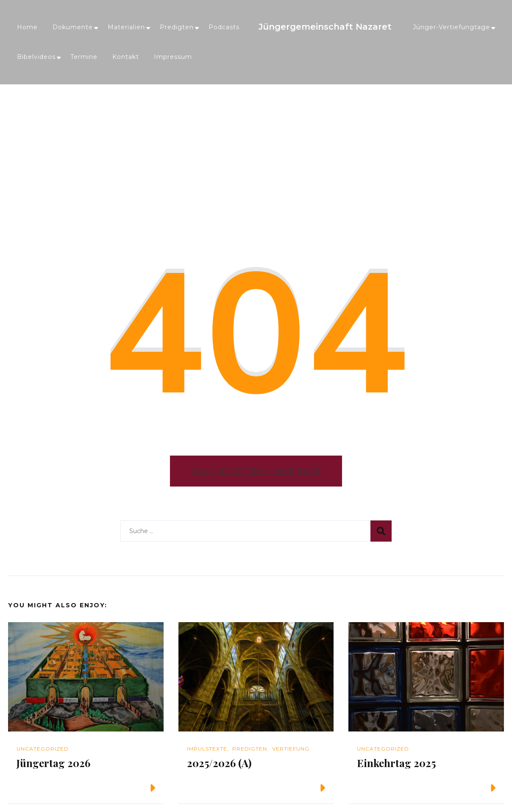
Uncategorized (43, 749)
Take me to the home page (256, 471)
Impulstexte (207, 749)
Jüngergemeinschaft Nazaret (325, 27)
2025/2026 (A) (219, 763)
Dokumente (73, 27)
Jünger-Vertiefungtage (451, 27)
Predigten (177, 27)
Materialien (126, 27)
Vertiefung (291, 749)
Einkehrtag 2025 (396, 763)
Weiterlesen (124, 788)
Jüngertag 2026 (53, 763)
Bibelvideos (36, 57)
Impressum (173, 57)
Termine (84, 57)
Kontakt (126, 57)
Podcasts (224, 27)
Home (27, 27)
